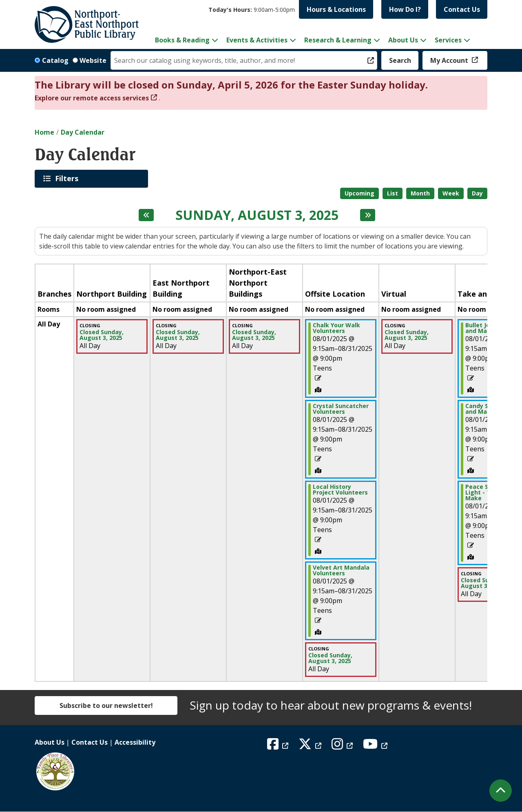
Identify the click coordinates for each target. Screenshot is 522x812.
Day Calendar (83, 132)
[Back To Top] (501, 791)
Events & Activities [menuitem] (257, 40)
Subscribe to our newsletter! (106, 706)
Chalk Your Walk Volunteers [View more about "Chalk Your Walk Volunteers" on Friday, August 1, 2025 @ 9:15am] (336, 328)
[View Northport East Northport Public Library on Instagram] (343, 746)
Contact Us (462, 9)
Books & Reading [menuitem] (182, 40)
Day (477, 193)
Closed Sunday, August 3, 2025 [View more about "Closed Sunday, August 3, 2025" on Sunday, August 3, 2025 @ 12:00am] (102, 335)
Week (451, 193)
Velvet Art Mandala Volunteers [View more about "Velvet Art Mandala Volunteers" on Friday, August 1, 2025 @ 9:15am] (341, 570)
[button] (252, 10)
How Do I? (405, 9)
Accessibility (135, 742)
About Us (50, 742)
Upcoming (359, 193)
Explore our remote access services (92, 98)
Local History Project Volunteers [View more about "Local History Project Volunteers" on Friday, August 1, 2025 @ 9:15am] (340, 490)
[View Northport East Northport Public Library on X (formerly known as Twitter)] (311, 746)
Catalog (55, 60)
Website (93, 60)
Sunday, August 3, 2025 (257, 215)
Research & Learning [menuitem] (338, 40)
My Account (450, 60)
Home (44, 132)
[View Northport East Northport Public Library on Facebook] (279, 746)
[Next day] (368, 215)
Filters (68, 178)
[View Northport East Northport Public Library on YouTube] (376, 746)
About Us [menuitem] (403, 40)
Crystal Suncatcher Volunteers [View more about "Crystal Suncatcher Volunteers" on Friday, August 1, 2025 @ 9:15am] (341, 409)
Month (420, 193)
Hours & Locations (336, 9)
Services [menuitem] (448, 40)
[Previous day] (146, 215)
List (393, 193)
